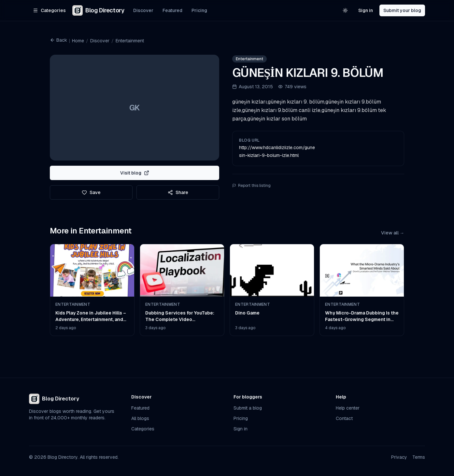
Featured (172, 10)
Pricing (199, 10)
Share (178, 192)
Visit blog (135, 173)
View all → (393, 233)
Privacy (399, 457)
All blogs (140, 418)
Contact (344, 418)
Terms (419, 457)
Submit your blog (402, 10)
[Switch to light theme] (345, 10)
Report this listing (251, 186)
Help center (348, 408)
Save (91, 192)
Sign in (366, 10)
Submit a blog (248, 408)
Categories (143, 429)
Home (78, 41)
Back (58, 40)
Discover (143, 10)
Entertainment (130, 41)
